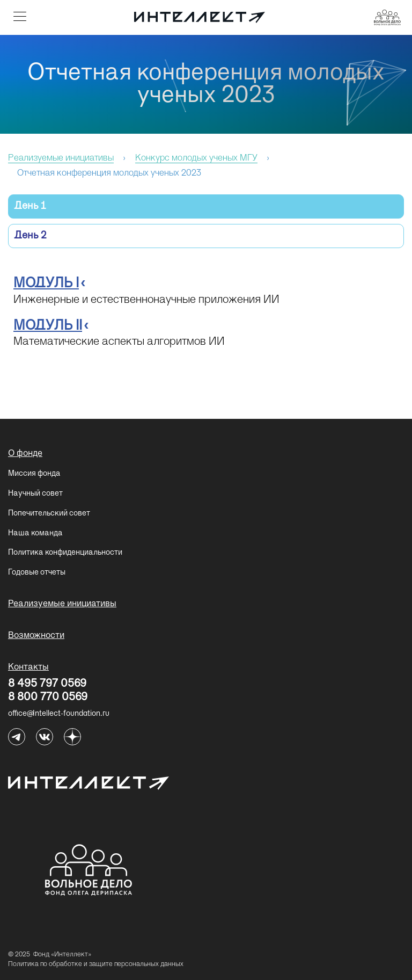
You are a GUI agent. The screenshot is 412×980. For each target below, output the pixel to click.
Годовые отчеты (37, 572)
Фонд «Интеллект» (62, 955)
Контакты (28, 667)
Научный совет (35, 493)
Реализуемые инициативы (62, 604)
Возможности (36, 636)
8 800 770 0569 (48, 698)
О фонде (25, 454)
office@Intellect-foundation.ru (59, 714)
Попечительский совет (49, 513)
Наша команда (35, 533)
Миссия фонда (34, 474)
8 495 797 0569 (47, 685)
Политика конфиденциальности (65, 553)
